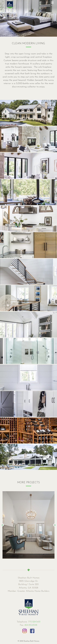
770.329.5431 (34, 622)
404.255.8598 (31, 625)
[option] (29, 525)
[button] (2, 525)
